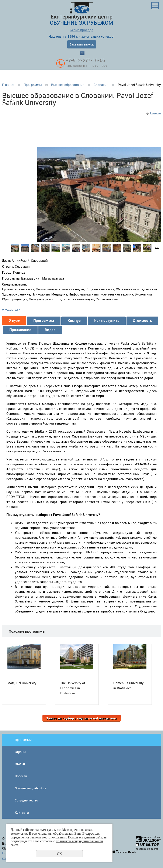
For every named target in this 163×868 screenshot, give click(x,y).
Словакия (101, 85)
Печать (155, 113)
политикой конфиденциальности (79, 841)
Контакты (22, 812)
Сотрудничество (26, 800)
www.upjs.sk (11, 309)
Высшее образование (68, 85)
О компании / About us (30, 788)
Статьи (20, 764)
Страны (20, 752)
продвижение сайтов (147, 849)
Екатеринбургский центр (81, 14)
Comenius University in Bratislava (129, 685)
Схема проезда (81, 30)
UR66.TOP (148, 845)
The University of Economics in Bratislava (73, 688)
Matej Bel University (22, 683)
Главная (8, 85)
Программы (33, 85)
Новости (21, 776)
